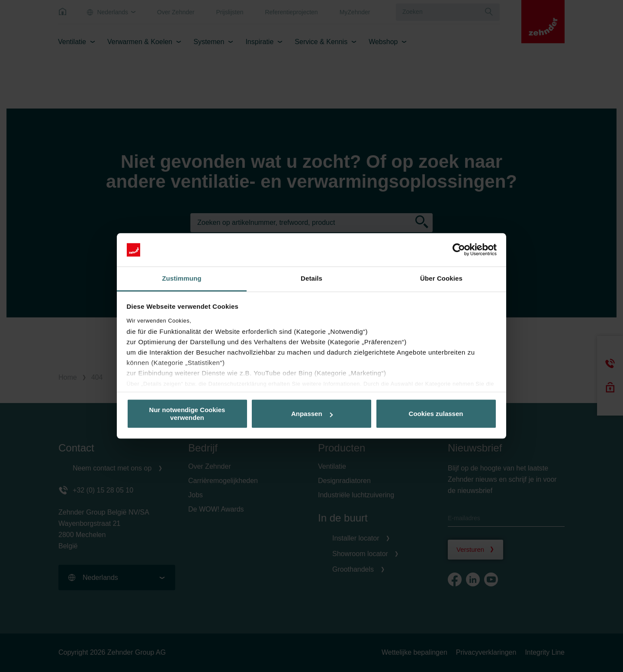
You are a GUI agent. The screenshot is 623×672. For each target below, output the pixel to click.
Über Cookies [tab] (441, 278)
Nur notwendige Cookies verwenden (187, 414)
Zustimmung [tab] (182, 278)
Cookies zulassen (436, 414)
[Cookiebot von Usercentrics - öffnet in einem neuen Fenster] (459, 250)
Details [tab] (311, 278)
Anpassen (312, 414)
